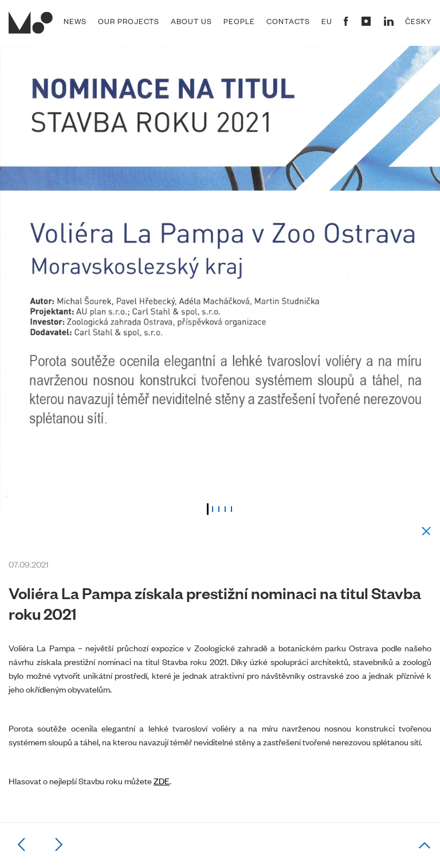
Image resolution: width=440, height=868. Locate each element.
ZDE (162, 781)
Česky (418, 21)
